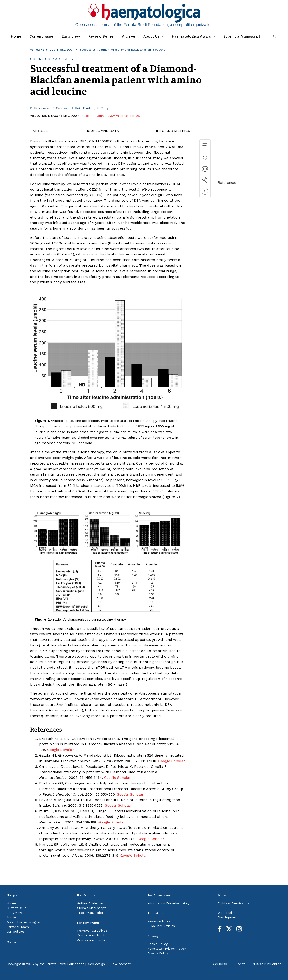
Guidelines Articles (161, 926)
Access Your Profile (92, 935)
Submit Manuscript (91, 908)
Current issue (17, 908)
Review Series (101, 36)
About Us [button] (152, 36)
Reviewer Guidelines (92, 931)
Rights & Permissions (233, 903)
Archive (129, 36)
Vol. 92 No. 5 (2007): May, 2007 (52, 50)
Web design (227, 913)
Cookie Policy (157, 944)
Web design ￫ (97, 964)
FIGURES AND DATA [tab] (102, 131)
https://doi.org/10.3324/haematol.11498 (111, 116)
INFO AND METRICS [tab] (173, 131)
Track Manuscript (90, 913)
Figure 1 (65, 254)
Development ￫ (122, 964)
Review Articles (159, 921)
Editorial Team (18, 927)
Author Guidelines (90, 903)
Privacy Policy (158, 953)
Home (16, 36)
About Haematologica (23, 922)
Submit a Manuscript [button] (242, 36)
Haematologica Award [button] (192, 36)
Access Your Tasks (91, 940)
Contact (13, 942)
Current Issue (41, 36)
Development (228, 917)
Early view (71, 36)
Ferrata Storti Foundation (65, 964)
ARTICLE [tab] (40, 131)
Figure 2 (171, 497)
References (227, 183)
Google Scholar (61, 750)
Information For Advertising (168, 903)
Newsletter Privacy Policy (166, 949)
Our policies (16, 931)
